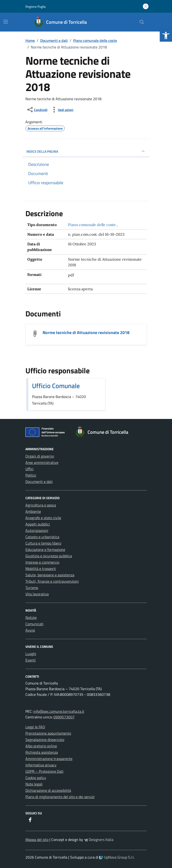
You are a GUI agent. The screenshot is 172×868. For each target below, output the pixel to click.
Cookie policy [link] (36, 778)
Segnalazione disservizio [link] (45, 740)
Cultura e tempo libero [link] (43, 543)
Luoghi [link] (31, 654)
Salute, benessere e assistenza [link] (50, 575)
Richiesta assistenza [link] (42, 752)
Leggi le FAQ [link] (35, 727)
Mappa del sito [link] (37, 840)
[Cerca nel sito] (142, 22)
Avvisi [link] (30, 630)
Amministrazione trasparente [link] (49, 759)
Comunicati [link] (34, 624)
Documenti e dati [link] (39, 482)
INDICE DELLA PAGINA (86, 151)
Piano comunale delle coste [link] (92, 225)
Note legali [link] (34, 784)
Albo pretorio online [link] (41, 746)
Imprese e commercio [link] (42, 562)
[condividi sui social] (37, 110)
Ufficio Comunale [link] (56, 386)
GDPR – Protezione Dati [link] (44, 771)
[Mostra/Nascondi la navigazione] (6, 22)
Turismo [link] (32, 588)
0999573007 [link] (64, 717)
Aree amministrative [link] (42, 462)
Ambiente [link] (33, 511)
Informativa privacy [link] (41, 765)
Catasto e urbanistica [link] (42, 537)
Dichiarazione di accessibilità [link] (48, 790)
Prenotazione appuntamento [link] (48, 733)
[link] (166, 36)
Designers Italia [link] (99, 840)
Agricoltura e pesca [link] (41, 505)
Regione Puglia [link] (36, 6)
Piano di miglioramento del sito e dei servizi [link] (60, 797)
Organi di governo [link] (40, 456)
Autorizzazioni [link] (37, 530)
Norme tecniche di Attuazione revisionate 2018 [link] (86, 332)
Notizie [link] (31, 617)
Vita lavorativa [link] (37, 594)
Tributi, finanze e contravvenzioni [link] (52, 581)
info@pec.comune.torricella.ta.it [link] (59, 711)
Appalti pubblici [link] (38, 524)
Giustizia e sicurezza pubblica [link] (49, 556)
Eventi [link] (31, 660)
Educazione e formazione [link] (45, 549)
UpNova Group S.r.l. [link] (117, 857)
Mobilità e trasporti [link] (41, 569)
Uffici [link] (30, 469)
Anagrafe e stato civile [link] (43, 518)
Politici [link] (31, 475)
